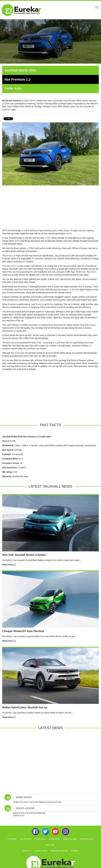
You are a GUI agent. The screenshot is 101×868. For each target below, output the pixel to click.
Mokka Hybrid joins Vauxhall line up (25, 707)
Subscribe (51, 845)
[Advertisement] (51, 208)
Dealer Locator (70, 839)
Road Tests (40, 839)
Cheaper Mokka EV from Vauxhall (23, 631)
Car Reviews (26, 839)
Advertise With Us (59, 851)
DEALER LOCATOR (25, 808)
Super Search (24, 797)
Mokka (69, 233)
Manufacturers (87, 839)
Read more (9, 565)
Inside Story (54, 839)
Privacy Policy (41, 851)
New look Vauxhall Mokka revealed (24, 555)
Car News (12, 839)
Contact (75, 851)
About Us (27, 851)
